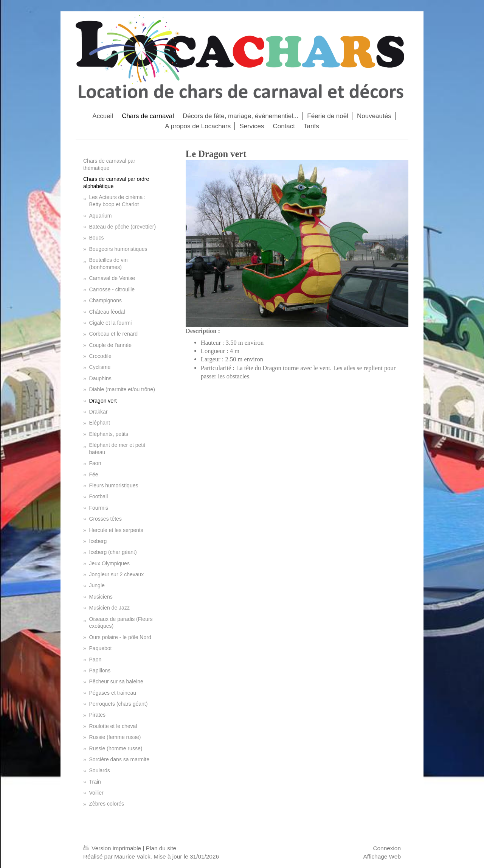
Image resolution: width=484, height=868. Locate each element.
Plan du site (161, 848)
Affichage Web (382, 856)
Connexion (387, 848)
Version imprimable (113, 848)
